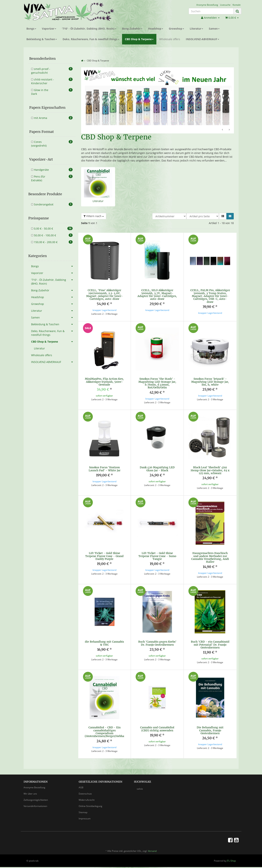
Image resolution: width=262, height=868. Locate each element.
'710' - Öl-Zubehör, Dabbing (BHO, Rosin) (89, 29)
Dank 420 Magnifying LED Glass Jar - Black (157, 469)
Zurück (223, 130)
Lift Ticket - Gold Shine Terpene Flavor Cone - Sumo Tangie (157, 556)
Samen (214, 29)
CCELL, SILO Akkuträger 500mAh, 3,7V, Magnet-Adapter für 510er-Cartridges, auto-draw (157, 295)
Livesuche (225, 5)
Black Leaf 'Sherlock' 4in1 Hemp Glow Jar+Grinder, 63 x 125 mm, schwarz (210, 470)
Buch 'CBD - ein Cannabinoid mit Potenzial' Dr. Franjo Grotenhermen (210, 645)
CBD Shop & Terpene (139, 39)
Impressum (85, 819)
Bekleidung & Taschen (42, 39)
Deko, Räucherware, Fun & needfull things (91, 39)
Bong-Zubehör (132, 29)
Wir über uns (30, 794)
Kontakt (237, 5)
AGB (81, 787)
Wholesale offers (170, 39)
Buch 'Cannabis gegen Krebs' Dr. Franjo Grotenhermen (157, 643)
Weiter (229, 130)
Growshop (176, 29)
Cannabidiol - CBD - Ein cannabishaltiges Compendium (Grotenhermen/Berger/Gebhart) (106, 732)
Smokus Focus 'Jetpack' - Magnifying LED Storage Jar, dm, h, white (210, 382)
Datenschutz (85, 794)
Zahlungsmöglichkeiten (36, 800)
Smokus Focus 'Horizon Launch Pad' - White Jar (104, 469)
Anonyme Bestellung (207, 5)
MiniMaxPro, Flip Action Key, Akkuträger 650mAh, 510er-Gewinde (104, 382)
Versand (152, 851)
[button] (223, 216)
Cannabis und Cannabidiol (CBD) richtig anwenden (157, 729)
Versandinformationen (35, 806)
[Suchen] (211, 11)
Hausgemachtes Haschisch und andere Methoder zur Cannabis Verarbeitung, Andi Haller (210, 557)
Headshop (156, 29)
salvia (140, 789)
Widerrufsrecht (87, 800)
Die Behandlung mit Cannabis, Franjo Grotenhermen (210, 730)
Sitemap (83, 812)
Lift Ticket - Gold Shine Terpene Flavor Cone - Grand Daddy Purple (104, 556)
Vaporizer (49, 29)
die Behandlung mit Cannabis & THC (104, 643)
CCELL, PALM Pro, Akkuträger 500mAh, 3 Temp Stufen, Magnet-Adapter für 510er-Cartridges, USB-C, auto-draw (210, 296)
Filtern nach (94, 216)
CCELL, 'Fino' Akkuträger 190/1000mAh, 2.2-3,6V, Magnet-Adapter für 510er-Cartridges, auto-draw (104, 295)
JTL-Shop (231, 861)
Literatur (196, 29)
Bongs (31, 29)
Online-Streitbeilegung (90, 806)
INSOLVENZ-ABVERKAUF (202, 39)
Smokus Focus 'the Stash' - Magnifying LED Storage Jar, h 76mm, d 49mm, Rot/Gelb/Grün (157, 383)
